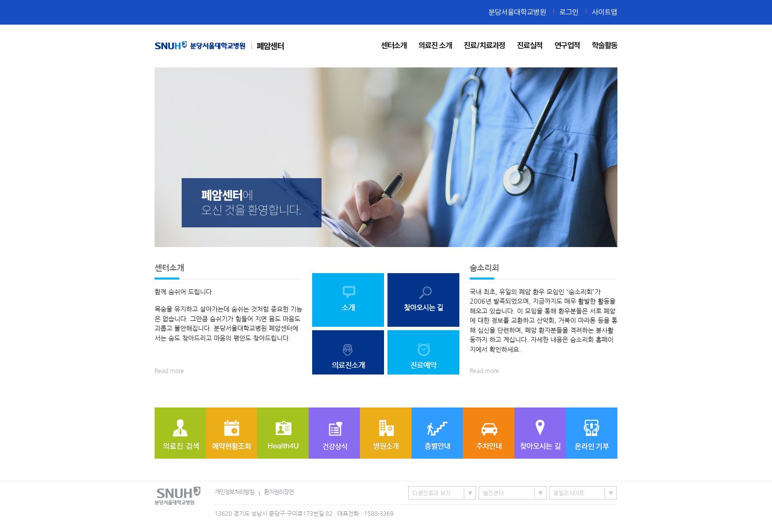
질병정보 (334, 433)
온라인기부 (592, 433)
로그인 (569, 12)
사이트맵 (605, 12)
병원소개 (386, 433)
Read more (169, 371)
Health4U (283, 433)
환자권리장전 (279, 492)
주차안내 (489, 433)
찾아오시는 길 (540, 433)
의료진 (180, 433)
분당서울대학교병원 (517, 12)
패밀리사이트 (583, 493)
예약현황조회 (231, 433)
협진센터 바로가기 (513, 493)
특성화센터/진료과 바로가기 (442, 493)
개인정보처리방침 (234, 492)
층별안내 (437, 433)
